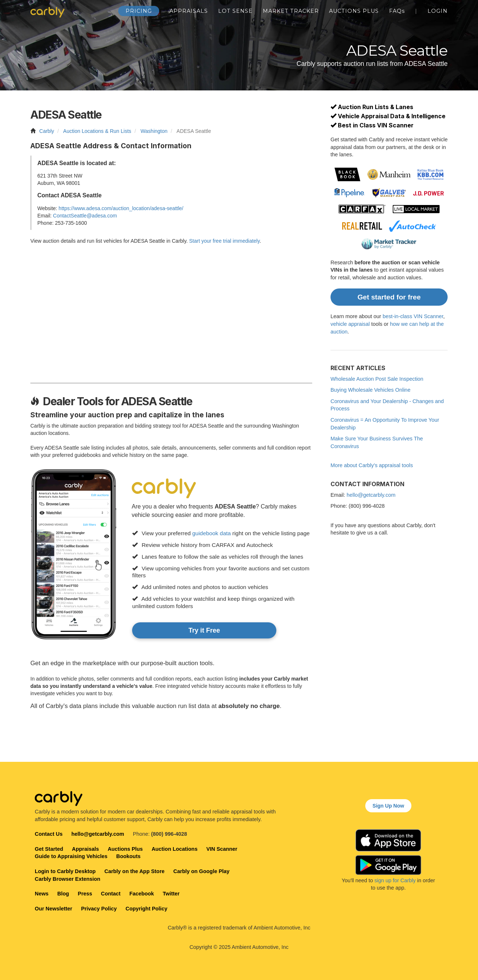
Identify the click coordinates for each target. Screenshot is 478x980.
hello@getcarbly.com (371, 495)
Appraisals (189, 11)
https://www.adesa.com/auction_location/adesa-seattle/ (121, 208)
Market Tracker (291, 11)
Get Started (49, 849)
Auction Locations (175, 849)
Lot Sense (235, 11)
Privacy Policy (99, 909)
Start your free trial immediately (225, 241)
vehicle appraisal (350, 324)
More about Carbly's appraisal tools (372, 465)
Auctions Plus (354, 11)
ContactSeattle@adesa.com (85, 216)
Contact (111, 894)
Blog (63, 894)
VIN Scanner (222, 849)
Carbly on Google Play (201, 871)
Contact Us (49, 834)
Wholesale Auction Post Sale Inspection (377, 379)
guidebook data (211, 533)
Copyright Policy (146, 909)
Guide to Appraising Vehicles (71, 856)
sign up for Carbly (395, 880)
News (42, 894)
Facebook (141, 894)
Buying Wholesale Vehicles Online (370, 390)
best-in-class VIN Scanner (413, 316)
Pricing (139, 11)
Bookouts (128, 856)
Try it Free (204, 630)
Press (85, 894)
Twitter (171, 894)
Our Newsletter (53, 909)
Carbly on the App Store (134, 871)
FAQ (397, 11)
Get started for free (389, 297)
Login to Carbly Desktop (65, 871)
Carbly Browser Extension (68, 879)
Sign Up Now (388, 806)
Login (438, 11)
